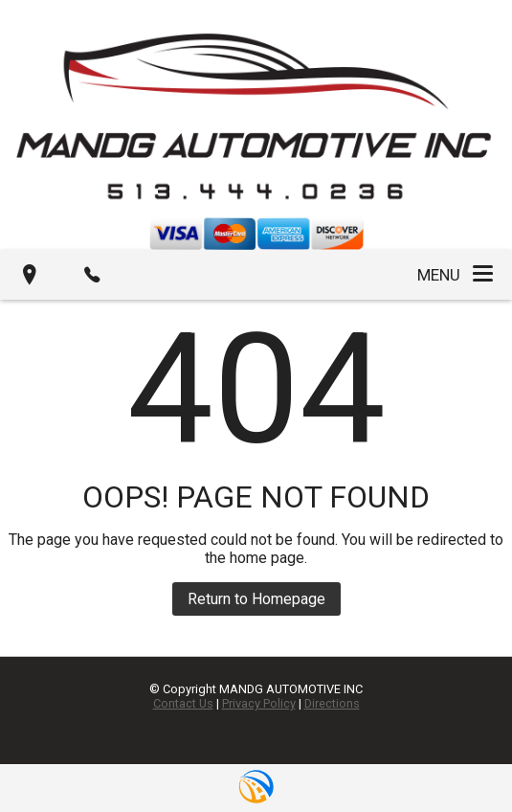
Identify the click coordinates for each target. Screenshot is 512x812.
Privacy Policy (259, 703)
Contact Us (183, 703)
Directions (332, 703)
